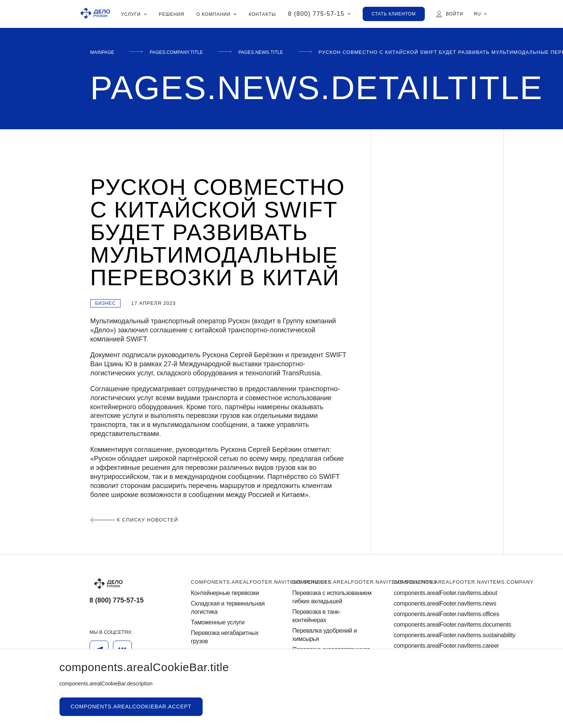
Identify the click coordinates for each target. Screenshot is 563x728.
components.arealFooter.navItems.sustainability (433, 635)
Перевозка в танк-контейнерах (316, 616)
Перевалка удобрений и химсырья (324, 635)
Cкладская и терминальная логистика (228, 608)
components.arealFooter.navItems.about (433, 593)
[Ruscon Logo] (95, 14)
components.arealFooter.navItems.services (261, 582)
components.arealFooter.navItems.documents (433, 625)
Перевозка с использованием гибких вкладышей (332, 597)
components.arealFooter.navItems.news (433, 603)
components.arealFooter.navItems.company (464, 582)
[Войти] (449, 14)
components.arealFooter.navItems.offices (433, 614)
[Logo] (130, 584)
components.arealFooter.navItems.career (433, 646)
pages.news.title (280, 52)
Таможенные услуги (218, 622)
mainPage (105, 52)
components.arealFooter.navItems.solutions (365, 582)
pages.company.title (186, 52)
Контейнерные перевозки (225, 593)
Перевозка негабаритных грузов (225, 637)
